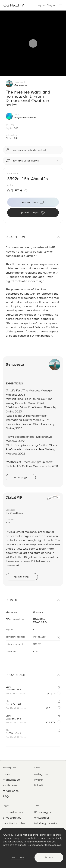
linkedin (39, 785)
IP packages (43, 812)
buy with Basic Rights (33, 161)
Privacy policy (12, 818)
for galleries (11, 791)
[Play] (33, 43)
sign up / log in (46, 5)
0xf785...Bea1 (40, 637)
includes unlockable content (26, 150)
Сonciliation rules (14, 823)
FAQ (6, 797)
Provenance (33, 675)
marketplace (11, 780)
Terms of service (13, 812)
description (33, 237)
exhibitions (10, 785)
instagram (41, 774)
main (6, 774)
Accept (49, 857)
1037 (35, 652)
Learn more (17, 857)
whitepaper (42, 818)
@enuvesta (21, 85)
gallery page (22, 577)
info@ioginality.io (45, 823)
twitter (39, 780)
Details (33, 600)
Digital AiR (12, 128)
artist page (21, 477)
